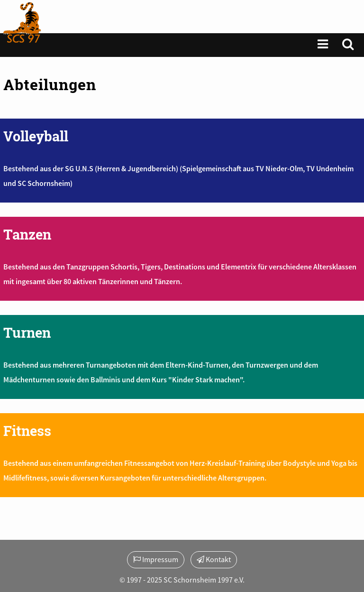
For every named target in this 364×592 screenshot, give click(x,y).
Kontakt (214, 559)
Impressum (156, 559)
